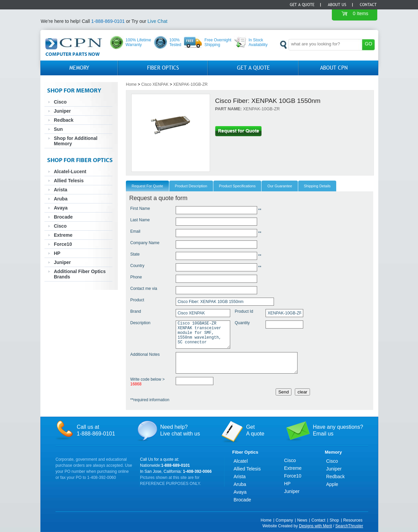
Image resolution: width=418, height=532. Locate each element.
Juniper (62, 111)
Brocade (63, 217)
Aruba (61, 199)
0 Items (360, 13)
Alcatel (241, 461)
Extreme (63, 235)
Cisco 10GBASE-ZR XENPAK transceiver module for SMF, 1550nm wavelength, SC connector (203, 335)
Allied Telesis (69, 181)
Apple (332, 484)
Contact (368, 5)
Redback (64, 120)
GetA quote (255, 430)
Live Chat (157, 21)
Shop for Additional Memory (76, 141)
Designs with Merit (315, 526)
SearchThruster (349, 526)
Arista (61, 190)
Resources (353, 520)
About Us (337, 5)
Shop (334, 520)
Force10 (63, 244)
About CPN (334, 68)
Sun (58, 129)
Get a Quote (302, 5)
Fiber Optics (163, 68)
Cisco (60, 102)
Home (131, 84)
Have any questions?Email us (338, 430)
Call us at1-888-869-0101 (96, 430)
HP (57, 253)
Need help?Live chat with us (180, 430)
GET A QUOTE (253, 68)
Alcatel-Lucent (70, 172)
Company (284, 520)
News (302, 520)
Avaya (61, 208)
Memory (79, 68)
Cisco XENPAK (155, 84)
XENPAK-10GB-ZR (190, 84)
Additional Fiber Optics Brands (80, 274)
